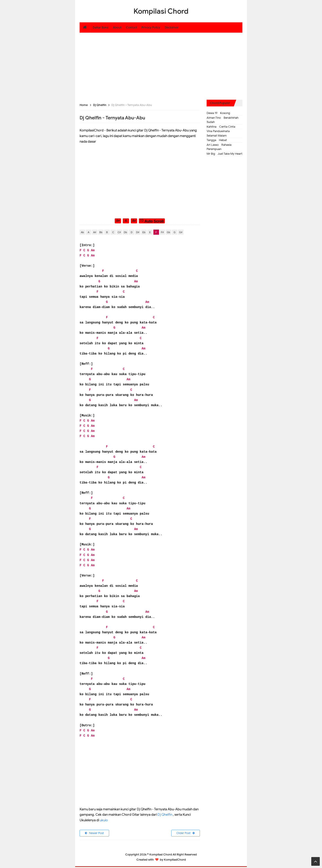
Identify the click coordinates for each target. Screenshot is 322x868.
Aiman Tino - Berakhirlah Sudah (222, 120)
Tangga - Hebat (217, 140)
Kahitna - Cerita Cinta (221, 127)
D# (138, 232)
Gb (168, 232)
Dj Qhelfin (165, 815)
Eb (144, 232)
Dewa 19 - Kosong (218, 113)
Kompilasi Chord (161, 855)
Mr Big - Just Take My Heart (225, 154)
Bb (101, 232)
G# (181, 232)
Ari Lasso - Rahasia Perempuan (219, 147)
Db (125, 232)
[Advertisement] (161, 64)
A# (95, 232)
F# (162, 232)
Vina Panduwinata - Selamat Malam (219, 133)
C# (119, 232)
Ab (82, 232)
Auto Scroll (152, 221)
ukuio (104, 820)
